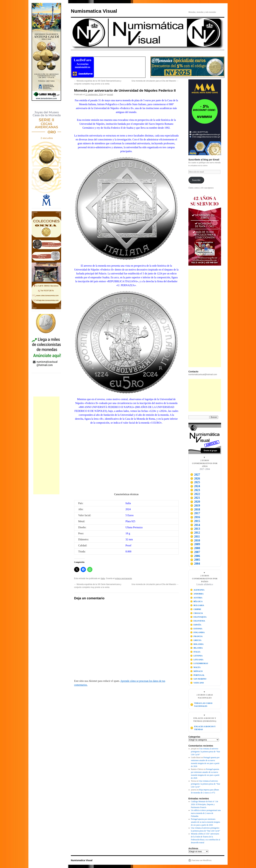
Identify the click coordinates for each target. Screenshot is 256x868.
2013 (195, 529)
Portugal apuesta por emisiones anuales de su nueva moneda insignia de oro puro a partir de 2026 (206, 822)
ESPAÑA (196, 625)
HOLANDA (197, 644)
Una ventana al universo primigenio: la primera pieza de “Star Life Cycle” (206, 752)
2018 (195, 509)
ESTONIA (196, 629)
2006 (195, 556)
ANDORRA (197, 594)
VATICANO (197, 683)
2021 (195, 498)
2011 (195, 537)
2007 (195, 552)
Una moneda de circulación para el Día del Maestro (155, 81)
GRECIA (196, 640)
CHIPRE (196, 609)
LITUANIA (197, 660)
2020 (195, 502)
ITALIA (195, 652)
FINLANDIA (197, 632)
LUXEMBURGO (199, 663)
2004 (195, 564)
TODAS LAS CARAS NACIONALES (201, 705)
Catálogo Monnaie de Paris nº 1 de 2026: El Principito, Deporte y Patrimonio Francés (205, 804)
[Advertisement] (46, 445)
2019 (195, 506)
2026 (195, 479)
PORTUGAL (197, 675)
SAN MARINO (198, 679)
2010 (195, 540)
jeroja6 (110, 95)
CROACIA (197, 613)
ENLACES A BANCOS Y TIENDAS (203, 728)
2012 (195, 533)
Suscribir (196, 180)
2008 (195, 548)
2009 (195, 544)
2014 (195, 525)
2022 (195, 494)
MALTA (195, 667)
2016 (195, 517)
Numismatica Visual (94, 11)
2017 (195, 513)
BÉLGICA (196, 601)
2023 (195, 490)
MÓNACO (196, 671)
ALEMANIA (197, 590)
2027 (195, 475)
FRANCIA (196, 636)
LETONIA (196, 656)
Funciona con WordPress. (202, 860)
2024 (195, 486)
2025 (195, 482)
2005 (195, 560)
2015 (195, 521)
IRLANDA (196, 648)
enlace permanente (124, 578)
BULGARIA (197, 605)
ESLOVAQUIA (198, 617)
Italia (103, 578)
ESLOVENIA (198, 621)
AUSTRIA (196, 598)
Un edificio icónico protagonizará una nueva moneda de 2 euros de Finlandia (206, 813)
